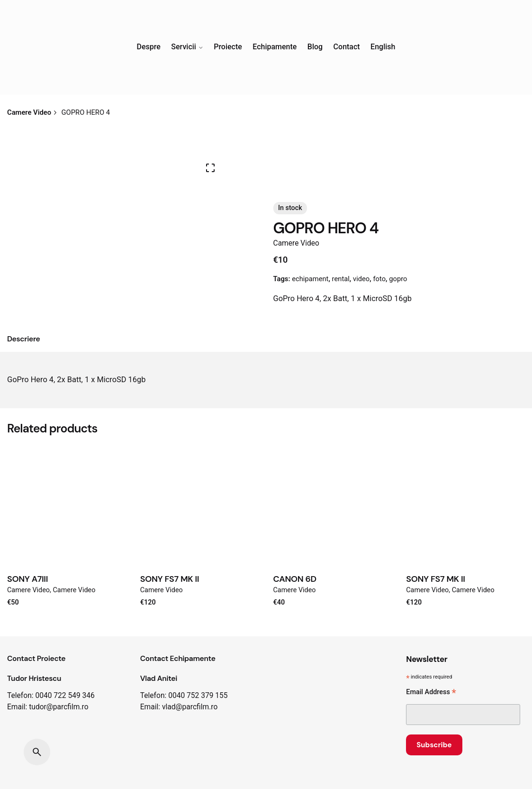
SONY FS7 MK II (170, 579)
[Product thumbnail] (67, 504)
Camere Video (296, 243)
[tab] (24, 339)
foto (379, 279)
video (361, 279)
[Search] (37, 752)
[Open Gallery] (210, 168)
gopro (398, 279)
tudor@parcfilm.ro (59, 707)
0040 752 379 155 (198, 696)
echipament (310, 279)
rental (341, 279)
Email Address (431, 693)
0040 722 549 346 (65, 696)
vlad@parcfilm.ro (190, 707)
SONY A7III (27, 579)
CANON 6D (295, 579)
